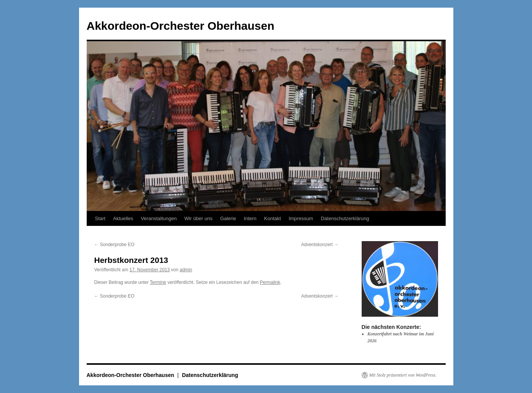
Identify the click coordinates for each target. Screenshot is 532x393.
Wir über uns (199, 218)
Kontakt (273, 218)
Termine (158, 282)
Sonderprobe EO (114, 245)
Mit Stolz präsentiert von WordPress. (403, 375)
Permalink (270, 282)
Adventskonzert (320, 245)
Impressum (301, 218)
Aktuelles (123, 218)
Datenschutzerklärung (345, 218)
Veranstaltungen (159, 218)
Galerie (228, 218)
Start (100, 218)
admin (186, 270)
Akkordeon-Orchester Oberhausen (181, 26)
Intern (250, 218)
